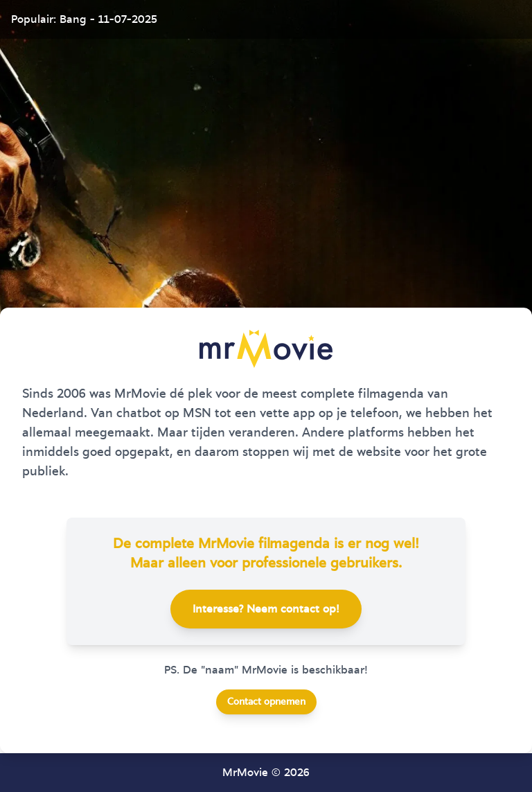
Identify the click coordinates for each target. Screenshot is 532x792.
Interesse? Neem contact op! (266, 609)
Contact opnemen (266, 702)
